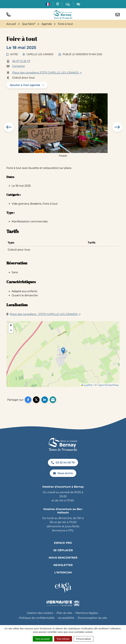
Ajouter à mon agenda (25, 85)
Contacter (19, 66)
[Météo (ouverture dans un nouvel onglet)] (68, 4)
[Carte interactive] (58, 4)
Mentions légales (87, 613)
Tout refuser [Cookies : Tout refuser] (63, 639)
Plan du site (64, 613)
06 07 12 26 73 (21, 61)
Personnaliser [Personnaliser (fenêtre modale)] (84, 639)
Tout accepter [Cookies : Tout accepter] (43, 639)
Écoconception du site (92, 618)
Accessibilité (66, 618)
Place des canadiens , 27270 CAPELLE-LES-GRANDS (45, 314)
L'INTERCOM (63, 572)
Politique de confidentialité (37, 618)
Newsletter (63, 565)
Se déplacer (63, 550)
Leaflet (87, 385)
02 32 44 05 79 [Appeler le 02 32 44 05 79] (63, 463)
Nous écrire (63, 473)
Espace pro (63, 543)
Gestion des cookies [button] (40, 613)
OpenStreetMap (108, 385)
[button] (8, 15)
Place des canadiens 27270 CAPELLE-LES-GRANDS (47, 73)
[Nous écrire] (118, 15)
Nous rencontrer (63, 558)
